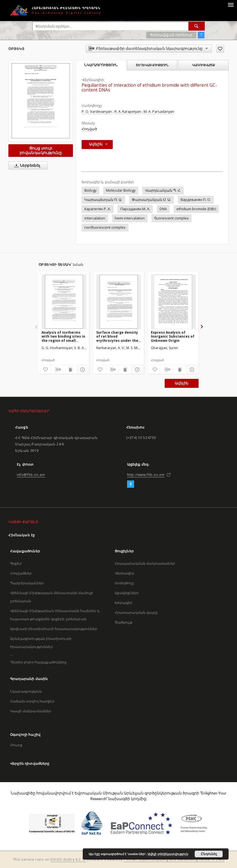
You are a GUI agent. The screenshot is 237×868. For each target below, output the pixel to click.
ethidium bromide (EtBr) (196, 209)
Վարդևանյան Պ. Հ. (163, 190)
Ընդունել (209, 854)
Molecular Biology (121, 190)
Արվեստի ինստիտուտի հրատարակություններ (54, 629)
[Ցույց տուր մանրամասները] (82, 370)
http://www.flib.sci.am (146, 475)
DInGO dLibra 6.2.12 (68, 859)
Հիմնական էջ (22, 535)
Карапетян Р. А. (98, 209)
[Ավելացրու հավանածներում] (220, 49)
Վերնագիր (125, 573)
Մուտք (16, 745)
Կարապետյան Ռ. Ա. (103, 200)
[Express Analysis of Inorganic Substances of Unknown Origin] (173, 302)
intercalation (95, 218)
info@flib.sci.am (31, 475)
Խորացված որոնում (171, 35)
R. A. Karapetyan (128, 112)
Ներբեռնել (26, 166)
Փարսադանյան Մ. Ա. (151, 200)
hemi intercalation (130, 218)
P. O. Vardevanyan (97, 112)
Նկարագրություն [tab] (101, 65)
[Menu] (231, 4)
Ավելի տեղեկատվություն (168, 854)
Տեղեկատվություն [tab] (152, 65)
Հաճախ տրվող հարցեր (32, 701)
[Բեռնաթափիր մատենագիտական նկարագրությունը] (57, 370)
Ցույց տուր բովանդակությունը (41, 150)
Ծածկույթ (124, 622)
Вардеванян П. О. (196, 200)
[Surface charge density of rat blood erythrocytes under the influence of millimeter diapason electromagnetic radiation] (119, 302)
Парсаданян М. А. (135, 209)
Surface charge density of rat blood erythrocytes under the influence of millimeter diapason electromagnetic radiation (117, 336)
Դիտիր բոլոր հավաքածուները (38, 662)
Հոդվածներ (21, 573)
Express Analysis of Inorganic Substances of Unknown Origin (173, 336)
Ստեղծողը (124, 583)
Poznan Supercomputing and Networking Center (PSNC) (174, 859)
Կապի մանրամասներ (31, 711)
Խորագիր (124, 603)
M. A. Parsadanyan (159, 112)
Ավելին (181, 383)
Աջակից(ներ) (127, 593)
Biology (90, 190)
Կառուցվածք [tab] (203, 65)
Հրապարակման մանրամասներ (145, 563)
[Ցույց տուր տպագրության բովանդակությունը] (70, 370)
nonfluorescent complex (105, 227)
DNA (163, 209)
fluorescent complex (172, 218)
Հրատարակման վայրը (136, 612)
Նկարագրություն (26, 691)
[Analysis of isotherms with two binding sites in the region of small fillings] (64, 302)
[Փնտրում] (197, 26)
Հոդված (89, 129)
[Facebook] (131, 484)
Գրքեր (16, 563)
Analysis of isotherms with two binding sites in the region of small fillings (63, 336)
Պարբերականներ (27, 583)
